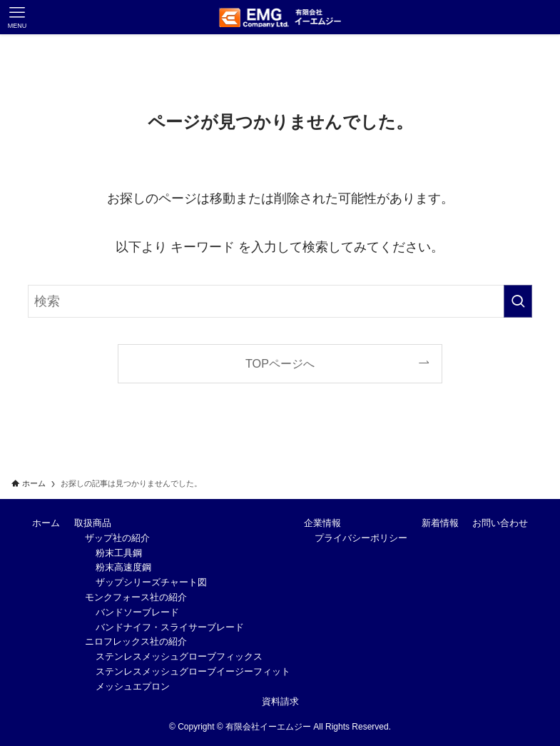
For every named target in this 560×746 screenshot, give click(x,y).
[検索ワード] (280, 301)
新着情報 (440, 523)
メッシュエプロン (133, 686)
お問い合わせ (500, 523)
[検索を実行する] (518, 301)
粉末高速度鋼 (123, 567)
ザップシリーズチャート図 (151, 582)
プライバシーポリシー (361, 538)
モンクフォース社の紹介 (136, 597)
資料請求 (280, 701)
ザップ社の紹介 (117, 538)
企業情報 (322, 523)
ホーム (46, 523)
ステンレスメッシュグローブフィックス (179, 656)
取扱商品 (93, 523)
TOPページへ (280, 363)
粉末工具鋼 (119, 553)
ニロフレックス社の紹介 (136, 641)
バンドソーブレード (137, 612)
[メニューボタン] (17, 17)
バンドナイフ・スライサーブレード (170, 627)
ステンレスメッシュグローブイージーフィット (193, 671)
